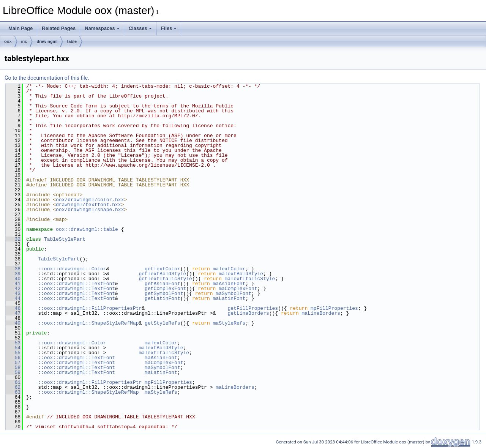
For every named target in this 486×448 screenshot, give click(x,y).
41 (13, 284)
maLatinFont (229, 298)
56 (13, 358)
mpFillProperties (334, 308)
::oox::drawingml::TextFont (77, 284)
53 (13, 343)
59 (13, 372)
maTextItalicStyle (250, 279)
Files (169, 28)
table (72, 41)
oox (8, 41)
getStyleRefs (163, 323)
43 (13, 293)
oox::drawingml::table (87, 229)
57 (13, 363)
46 (13, 308)
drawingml (47, 41)
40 (13, 279)
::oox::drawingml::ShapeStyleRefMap (88, 323)
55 (13, 353)
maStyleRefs (229, 323)
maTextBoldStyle (241, 274)
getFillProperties (253, 308)
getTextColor (163, 269)
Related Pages (59, 28)
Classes (140, 28)
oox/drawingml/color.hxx (90, 200)
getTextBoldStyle (162, 274)
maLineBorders (321, 313)
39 (13, 274)
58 (13, 368)
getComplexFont (165, 289)
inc (24, 41)
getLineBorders (248, 313)
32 (13, 239)
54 (13, 348)
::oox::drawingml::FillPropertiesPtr (90, 308)
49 (13, 323)
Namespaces (102, 28)
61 (13, 382)
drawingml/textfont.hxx (88, 205)
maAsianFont (229, 284)
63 (13, 392)
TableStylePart (65, 239)
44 (13, 298)
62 (13, 387)
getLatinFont (163, 298)
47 (13, 313)
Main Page (21, 28)
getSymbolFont (164, 293)
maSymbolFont (234, 293)
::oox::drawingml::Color (72, 269)
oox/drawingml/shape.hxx (90, 210)
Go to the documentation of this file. (47, 78)
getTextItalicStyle (165, 279)
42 (13, 289)
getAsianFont (163, 284)
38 (13, 269)
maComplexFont (238, 289)
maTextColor (229, 269)
